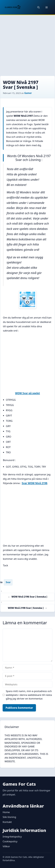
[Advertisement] (27, 44)
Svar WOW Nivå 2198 (34, 483)
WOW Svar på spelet (27, 393)
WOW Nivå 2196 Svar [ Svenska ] (29, 597)
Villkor (6, 846)
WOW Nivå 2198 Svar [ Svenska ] (26, 608)
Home (6, 812)
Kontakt (7, 822)
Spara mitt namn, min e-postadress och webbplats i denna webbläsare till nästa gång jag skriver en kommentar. (29, 695)
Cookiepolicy (10, 841)
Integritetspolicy (12, 837)
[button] (38, 7)
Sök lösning (9, 817)
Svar (8, 582)
